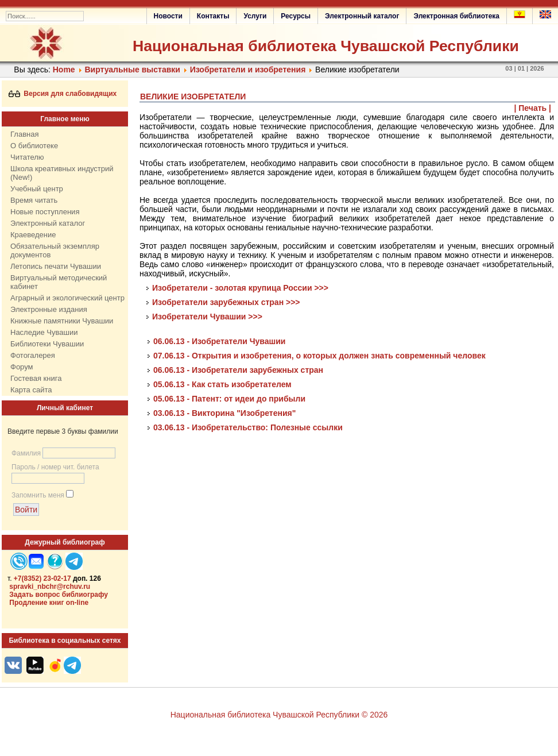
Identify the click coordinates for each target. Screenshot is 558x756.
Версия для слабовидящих (63, 94)
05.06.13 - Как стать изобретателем (222, 384)
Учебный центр (37, 189)
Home (64, 70)
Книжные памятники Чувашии (62, 321)
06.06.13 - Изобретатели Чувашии (219, 341)
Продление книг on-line (49, 603)
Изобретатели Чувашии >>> (207, 317)
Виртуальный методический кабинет (59, 282)
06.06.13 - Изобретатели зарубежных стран (238, 370)
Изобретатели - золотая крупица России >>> (240, 288)
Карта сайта (31, 390)
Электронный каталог (362, 16)
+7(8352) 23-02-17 (42, 578)
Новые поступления (45, 212)
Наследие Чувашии (44, 332)
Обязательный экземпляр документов (55, 250)
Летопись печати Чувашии (56, 266)
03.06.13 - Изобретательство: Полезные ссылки (248, 427)
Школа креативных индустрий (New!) (62, 173)
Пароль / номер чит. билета (55, 467)
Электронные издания (49, 309)
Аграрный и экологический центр (67, 298)
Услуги (255, 16)
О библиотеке (34, 146)
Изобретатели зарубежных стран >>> (226, 302)
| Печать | (533, 108)
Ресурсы (296, 16)
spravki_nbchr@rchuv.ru (50, 587)
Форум (22, 367)
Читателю (27, 157)
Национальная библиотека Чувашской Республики (326, 46)
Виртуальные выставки (132, 70)
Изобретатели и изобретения (248, 70)
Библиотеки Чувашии (47, 344)
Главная (24, 134)
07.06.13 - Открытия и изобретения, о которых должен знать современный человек (319, 356)
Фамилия (26, 453)
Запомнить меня (38, 495)
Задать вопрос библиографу (59, 595)
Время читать (34, 200)
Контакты (213, 16)
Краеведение (33, 235)
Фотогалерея (33, 355)
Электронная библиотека (456, 16)
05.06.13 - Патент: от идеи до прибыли (229, 399)
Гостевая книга (36, 378)
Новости (168, 16)
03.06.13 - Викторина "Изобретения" (224, 413)
